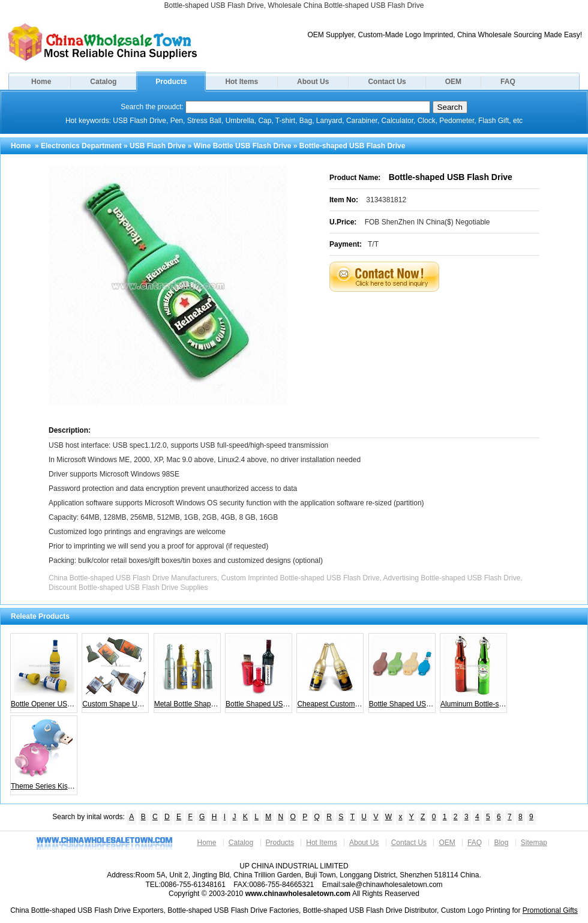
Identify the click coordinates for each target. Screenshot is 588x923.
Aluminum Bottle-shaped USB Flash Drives (474, 672)
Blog (501, 843)
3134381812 (386, 200)
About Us (313, 82)
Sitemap (534, 843)
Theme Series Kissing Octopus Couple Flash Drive (44, 754)
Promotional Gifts (550, 910)
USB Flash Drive (157, 146)
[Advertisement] (449, 322)
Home (41, 82)
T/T (373, 244)
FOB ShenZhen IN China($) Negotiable (427, 222)
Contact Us (387, 82)
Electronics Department (81, 146)
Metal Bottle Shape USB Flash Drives (187, 672)
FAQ (508, 82)
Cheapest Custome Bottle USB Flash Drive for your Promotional (330, 672)
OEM (453, 82)
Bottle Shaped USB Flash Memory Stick (259, 672)
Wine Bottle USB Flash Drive (243, 146)
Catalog (103, 82)
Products (171, 82)
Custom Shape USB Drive (115, 672)
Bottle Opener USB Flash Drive (44, 672)
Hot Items (241, 82)
